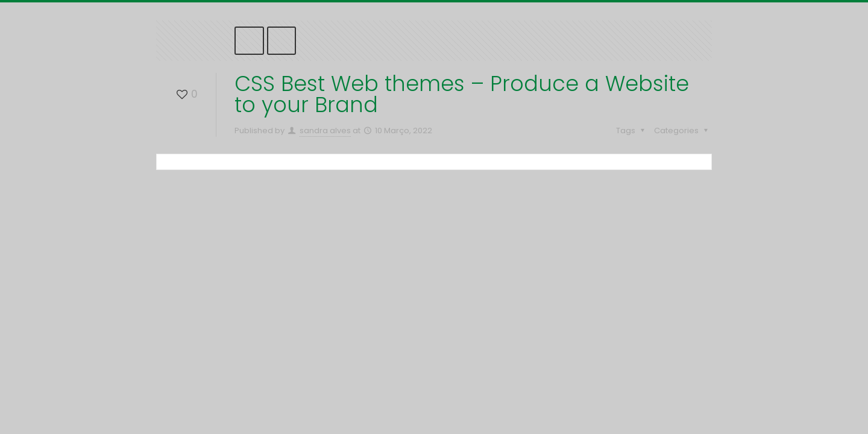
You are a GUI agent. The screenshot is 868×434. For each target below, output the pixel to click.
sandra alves (325, 131)
